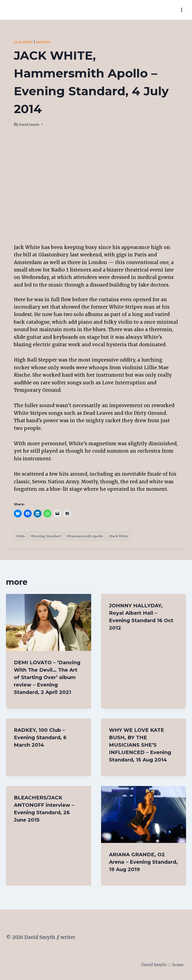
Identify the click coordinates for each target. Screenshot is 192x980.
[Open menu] (181, 10)
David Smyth (31, 124)
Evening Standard (52, 537)
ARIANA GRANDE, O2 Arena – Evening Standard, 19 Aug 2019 (143, 864)
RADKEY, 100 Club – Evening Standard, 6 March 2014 (40, 739)
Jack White (26, 42)
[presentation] (49, 624)
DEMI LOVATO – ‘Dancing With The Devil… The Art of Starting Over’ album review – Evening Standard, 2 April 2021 (47, 679)
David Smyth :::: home (158, 967)
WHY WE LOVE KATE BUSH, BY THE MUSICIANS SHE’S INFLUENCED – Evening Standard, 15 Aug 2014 (140, 747)
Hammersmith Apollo (99, 537)
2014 (22, 537)
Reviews (50, 42)
